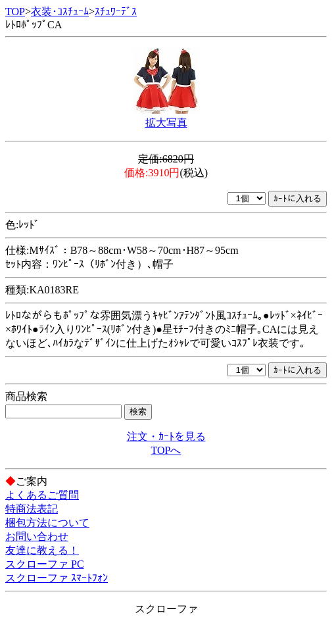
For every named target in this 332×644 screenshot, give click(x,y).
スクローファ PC (45, 564)
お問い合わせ (37, 536)
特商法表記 (32, 509)
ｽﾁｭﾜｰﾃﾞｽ (116, 12)
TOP (15, 12)
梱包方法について (47, 523)
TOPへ (166, 450)
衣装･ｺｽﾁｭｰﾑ (60, 12)
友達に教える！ (42, 550)
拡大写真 (166, 123)
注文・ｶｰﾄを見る (166, 436)
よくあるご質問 (42, 495)
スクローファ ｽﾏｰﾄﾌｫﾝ (57, 578)
